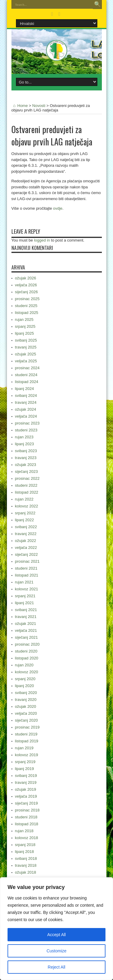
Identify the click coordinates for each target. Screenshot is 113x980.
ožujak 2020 (26, 706)
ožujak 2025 (26, 354)
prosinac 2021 (27, 561)
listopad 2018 (27, 824)
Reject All (56, 967)
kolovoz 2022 (27, 506)
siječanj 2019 (27, 803)
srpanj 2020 (25, 679)
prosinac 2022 (27, 478)
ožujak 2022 (26, 541)
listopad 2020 (27, 658)
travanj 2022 (26, 534)
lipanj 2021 (25, 603)
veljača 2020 (26, 713)
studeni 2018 (26, 817)
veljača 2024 (26, 416)
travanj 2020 (26, 700)
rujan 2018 (24, 831)
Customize (56, 951)
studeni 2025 (26, 306)
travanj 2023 (26, 458)
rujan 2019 (24, 748)
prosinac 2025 (27, 299)
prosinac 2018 (27, 810)
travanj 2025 (26, 347)
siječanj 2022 (27, 554)
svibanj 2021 (26, 610)
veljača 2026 (26, 285)
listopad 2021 (27, 575)
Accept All (56, 935)
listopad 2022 (27, 492)
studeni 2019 (26, 734)
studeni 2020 (26, 651)
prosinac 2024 (27, 368)
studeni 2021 (26, 568)
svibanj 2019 (26, 776)
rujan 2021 (24, 582)
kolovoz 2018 (27, 838)
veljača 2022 (26, 548)
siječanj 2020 (27, 720)
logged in (42, 240)
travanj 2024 (26, 402)
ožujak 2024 (26, 409)
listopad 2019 (27, 741)
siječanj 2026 (27, 292)
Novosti (39, 106)
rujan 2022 (24, 499)
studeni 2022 (26, 485)
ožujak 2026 (26, 278)
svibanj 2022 (26, 527)
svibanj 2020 (26, 693)
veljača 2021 (26, 630)
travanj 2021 (26, 617)
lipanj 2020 (25, 686)
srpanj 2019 (25, 762)
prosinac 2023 (27, 423)
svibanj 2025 (26, 340)
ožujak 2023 (26, 465)
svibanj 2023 (26, 451)
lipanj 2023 (25, 444)
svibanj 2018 (26, 858)
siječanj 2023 (27, 472)
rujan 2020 (24, 665)
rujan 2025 (24, 320)
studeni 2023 (26, 430)
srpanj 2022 (25, 513)
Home (20, 106)
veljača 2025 (26, 361)
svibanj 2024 (26, 396)
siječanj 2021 (27, 637)
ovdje (58, 208)
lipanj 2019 (25, 769)
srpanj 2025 (25, 326)
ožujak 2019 (26, 789)
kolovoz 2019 (27, 755)
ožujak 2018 (26, 872)
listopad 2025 (27, 313)
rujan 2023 (24, 437)
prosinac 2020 (27, 644)
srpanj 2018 (25, 845)
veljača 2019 (26, 796)
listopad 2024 (27, 382)
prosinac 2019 (27, 727)
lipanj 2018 (25, 852)
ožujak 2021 (26, 624)
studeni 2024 (26, 375)
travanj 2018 (26, 865)
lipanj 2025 (25, 333)
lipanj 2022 (25, 520)
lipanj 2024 (25, 389)
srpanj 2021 (25, 596)
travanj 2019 (26, 782)
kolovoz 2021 (27, 589)
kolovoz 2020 (27, 672)
